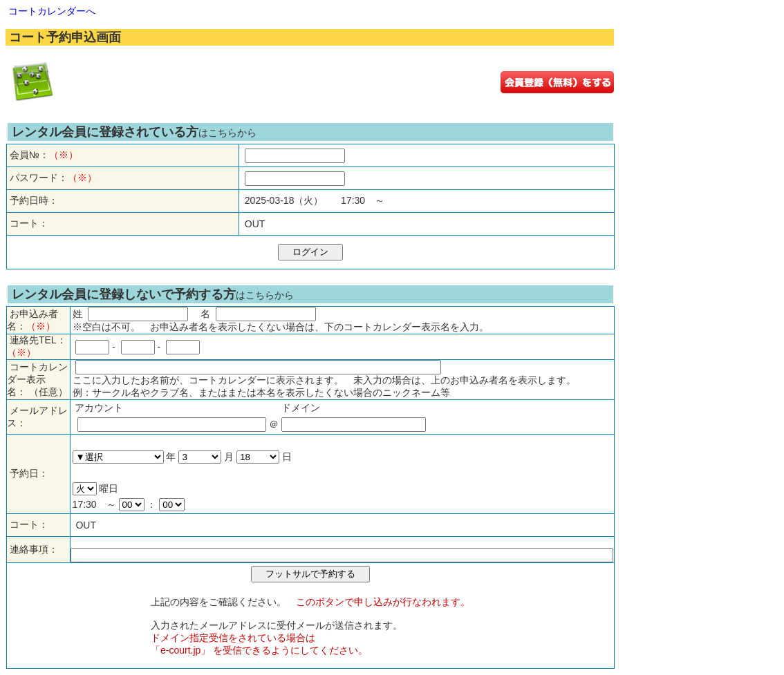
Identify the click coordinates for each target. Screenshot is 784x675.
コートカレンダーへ (52, 11)
